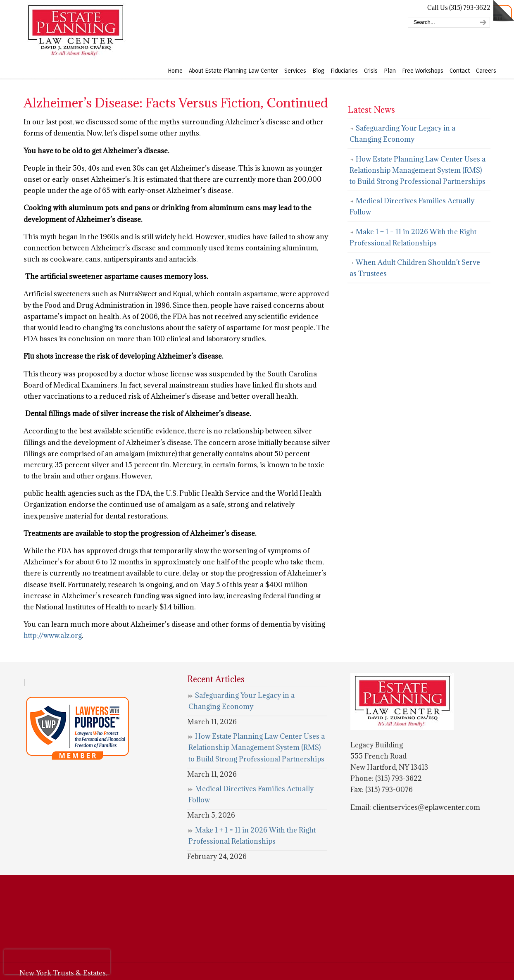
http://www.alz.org (53, 635)
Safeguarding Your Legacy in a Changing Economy (402, 134)
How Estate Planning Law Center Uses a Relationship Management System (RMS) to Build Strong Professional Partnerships (418, 170)
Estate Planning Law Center (75, 31)
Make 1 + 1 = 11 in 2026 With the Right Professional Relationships (413, 237)
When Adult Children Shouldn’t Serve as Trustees (415, 268)
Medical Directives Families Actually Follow (412, 206)
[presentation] (57, 962)
